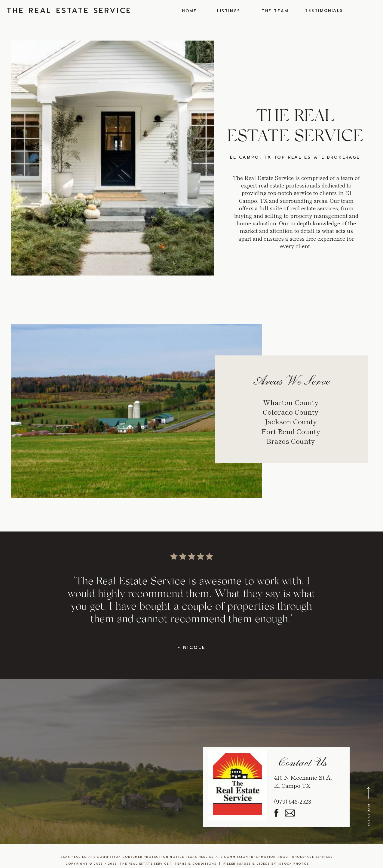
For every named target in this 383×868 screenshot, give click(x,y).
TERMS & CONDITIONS (195, 864)
